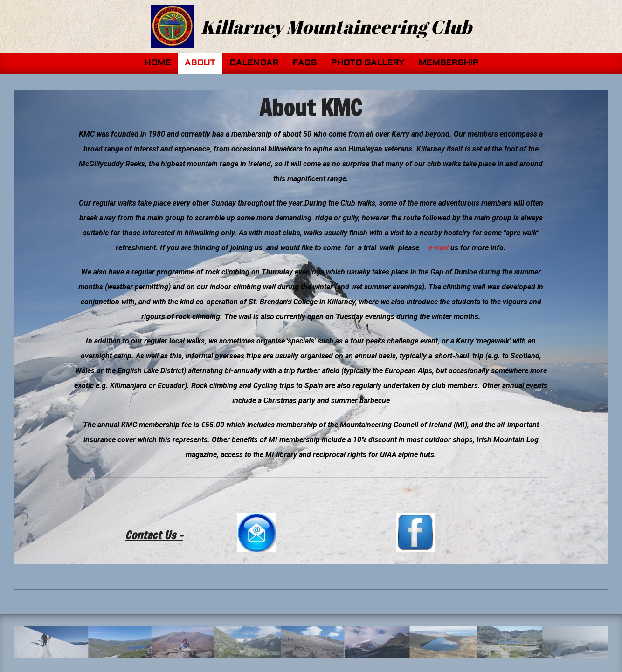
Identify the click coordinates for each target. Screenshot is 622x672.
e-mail (439, 248)
